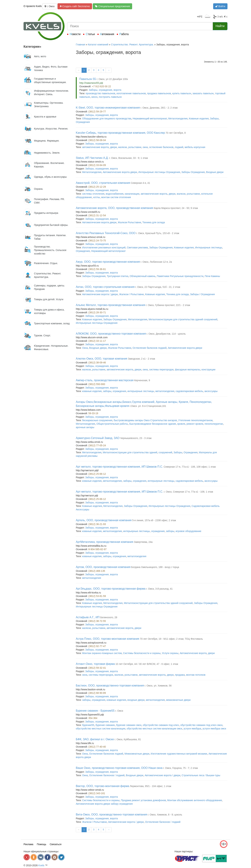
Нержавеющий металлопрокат (150, 119)
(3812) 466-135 (97, 571)
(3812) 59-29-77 (97, 112)
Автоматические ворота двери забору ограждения (104, 804)
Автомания (107, 34)
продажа (180, 675)
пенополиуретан (214, 424)
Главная (80, 45)
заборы (107, 391)
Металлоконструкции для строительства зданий (130, 452)
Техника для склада (154, 222)
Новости (75, 34)
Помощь (41, 844)
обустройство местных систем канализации (101, 729)
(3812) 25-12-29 (97, 187)
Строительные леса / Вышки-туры (201, 775)
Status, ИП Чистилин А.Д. (92, 158)
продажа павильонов (159, 93)
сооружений (165, 452)
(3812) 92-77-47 (97, 646)
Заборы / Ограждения (202, 294)
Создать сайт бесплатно (75, 6)
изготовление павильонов (131, 93)
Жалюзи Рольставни (129, 222)
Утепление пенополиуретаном (195, 420)
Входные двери (215, 172)
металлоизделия (165, 391)
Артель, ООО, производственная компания (104, 520)
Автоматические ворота (193, 653)
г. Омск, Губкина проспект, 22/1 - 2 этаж (168, 305)
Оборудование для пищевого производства (107, 119)
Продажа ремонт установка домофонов (143, 800)
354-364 (93, 718)
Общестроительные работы (112, 424)
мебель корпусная (195, 147)
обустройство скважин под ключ (161, 725)
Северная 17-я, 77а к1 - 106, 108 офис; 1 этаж (190, 467)
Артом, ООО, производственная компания (103, 567)
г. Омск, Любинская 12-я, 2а (156, 262)
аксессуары (211, 391)
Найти (220, 26)
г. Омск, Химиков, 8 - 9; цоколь (165, 815)
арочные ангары (85, 427)
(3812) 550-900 (97, 384)
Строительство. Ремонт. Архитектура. (132, 45)
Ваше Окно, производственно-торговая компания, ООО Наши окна (119, 768)
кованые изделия (92, 391)
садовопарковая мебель (189, 391)
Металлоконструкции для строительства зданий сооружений (183, 319)
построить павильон (110, 97)
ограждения (119, 391)
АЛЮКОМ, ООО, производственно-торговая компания (111, 334)
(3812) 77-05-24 (97, 445)
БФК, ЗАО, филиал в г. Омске (95, 739)
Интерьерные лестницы (209, 248)
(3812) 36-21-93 (97, 524)
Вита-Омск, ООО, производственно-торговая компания (111, 815)
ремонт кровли (195, 424)
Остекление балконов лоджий (150, 348)
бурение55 (88, 725)
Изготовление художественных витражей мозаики (179, 754)
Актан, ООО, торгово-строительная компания (105, 287)
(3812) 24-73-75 (97, 241)
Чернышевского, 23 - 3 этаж (136, 438)
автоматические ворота (95, 147)
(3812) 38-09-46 (97, 363)
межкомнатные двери (178, 700)
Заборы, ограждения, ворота (105, 90)
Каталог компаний (98, 45)
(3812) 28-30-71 (97, 312)
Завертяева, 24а (143, 542)
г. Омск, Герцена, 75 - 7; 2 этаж (180, 768)
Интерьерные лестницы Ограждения (159, 172)
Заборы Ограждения (193, 172)
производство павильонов (100, 93)
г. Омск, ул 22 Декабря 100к (112, 79)
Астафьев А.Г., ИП (88, 617)
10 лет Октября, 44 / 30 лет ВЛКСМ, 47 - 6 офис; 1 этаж (147, 664)
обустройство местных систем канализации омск (154, 729)
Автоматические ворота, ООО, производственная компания (114, 208)
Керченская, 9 (142, 380)
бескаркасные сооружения (97, 420)
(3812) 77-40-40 (97, 747)
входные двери (136, 700)
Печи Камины (212, 276)
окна (145, 147)
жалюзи (123, 147)
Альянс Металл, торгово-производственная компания (111, 305)
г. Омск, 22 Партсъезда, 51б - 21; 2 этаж (158, 287)
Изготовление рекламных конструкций (104, 248)
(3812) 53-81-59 (97, 596)
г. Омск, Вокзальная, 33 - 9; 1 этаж (128, 158)
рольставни (135, 147)
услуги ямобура (192, 729)
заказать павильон (203, 93)
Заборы (214, 119)
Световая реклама (137, 248)
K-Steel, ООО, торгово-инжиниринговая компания (108, 108)
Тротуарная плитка (118, 276)
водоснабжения (115, 194)
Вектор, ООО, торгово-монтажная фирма (102, 786)
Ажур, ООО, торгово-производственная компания (108, 262)
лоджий (179, 147)
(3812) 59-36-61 (97, 269)
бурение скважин (105, 725)
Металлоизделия (178, 119)
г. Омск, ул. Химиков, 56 (158, 686)
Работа (124, 34)
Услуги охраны (170, 653)
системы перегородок (161, 370)
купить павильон (182, 93)
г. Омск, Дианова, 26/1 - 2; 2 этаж (159, 108)
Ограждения (83, 122)
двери (113, 147)
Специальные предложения (112, 6)
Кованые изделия (199, 119)
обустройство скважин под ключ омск (201, 725)
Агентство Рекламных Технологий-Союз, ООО (106, 233)
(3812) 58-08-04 (97, 140)
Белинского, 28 (109, 617)
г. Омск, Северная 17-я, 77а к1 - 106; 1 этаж (189, 492)
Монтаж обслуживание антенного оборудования (194, 800)
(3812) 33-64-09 (97, 165)
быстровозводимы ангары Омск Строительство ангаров (145, 420)
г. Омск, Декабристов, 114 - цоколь (166, 334)
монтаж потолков (196, 675)
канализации (132, 194)
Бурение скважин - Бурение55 (96, 711)
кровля (181, 424)
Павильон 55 (88, 79)
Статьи (90, 34)
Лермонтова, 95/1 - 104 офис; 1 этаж (151, 786)
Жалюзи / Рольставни (131, 294)
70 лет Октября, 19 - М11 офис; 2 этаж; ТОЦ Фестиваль (171, 639)
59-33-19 (93, 413)
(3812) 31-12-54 (97, 215)
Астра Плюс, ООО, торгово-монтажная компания (107, 639)
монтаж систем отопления (116, 197)
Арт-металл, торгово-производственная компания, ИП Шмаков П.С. (119, 492)
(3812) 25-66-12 (97, 474)
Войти (220, 6)
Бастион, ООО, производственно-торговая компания (110, 686)
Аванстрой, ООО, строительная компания (103, 183)
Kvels (41, 865)
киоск (94, 97)
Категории (32, 47)
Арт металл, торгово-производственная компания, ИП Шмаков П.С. (119, 467)
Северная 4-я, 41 (140, 183)
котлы (97, 197)
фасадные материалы (188, 370)
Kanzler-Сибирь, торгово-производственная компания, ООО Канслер (120, 133)
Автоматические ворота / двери (100, 294)
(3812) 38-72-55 (97, 621)
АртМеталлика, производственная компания (104, 542)
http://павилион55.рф (91, 83)
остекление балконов (161, 147)
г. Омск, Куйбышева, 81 (128, 739)
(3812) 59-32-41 (97, 668)
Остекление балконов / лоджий (107, 775)
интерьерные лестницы (141, 391)
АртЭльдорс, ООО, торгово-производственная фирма (111, 589)
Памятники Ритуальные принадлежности (180, 276)
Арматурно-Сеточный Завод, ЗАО (98, 438)
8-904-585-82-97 (97, 549)
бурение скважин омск (129, 725)
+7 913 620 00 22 (101, 86)
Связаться (56, 844)
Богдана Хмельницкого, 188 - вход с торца (155, 567)
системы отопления (93, 194)
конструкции (208, 370)
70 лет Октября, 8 (176, 133)
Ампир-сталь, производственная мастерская (105, 380)
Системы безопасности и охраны (142, 653)
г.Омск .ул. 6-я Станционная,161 (148, 406)
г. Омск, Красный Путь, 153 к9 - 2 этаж (158, 233)
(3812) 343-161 (97, 793)
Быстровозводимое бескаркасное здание (153, 424)
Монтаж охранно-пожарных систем (102, 653)
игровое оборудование (189, 531)
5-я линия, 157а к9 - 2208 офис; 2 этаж (154, 520)
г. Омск (50, 6)
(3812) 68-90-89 (97, 693)
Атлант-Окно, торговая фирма (95, 664)
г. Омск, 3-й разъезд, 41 (159, 589)
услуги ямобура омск (214, 729)
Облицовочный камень (143, 276)
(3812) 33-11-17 (97, 341)
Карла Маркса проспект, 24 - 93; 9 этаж (176, 208)
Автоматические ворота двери (120, 172)
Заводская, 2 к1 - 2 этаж (142, 359)
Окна (85, 348)
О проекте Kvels (33, 6)
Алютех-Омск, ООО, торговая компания (102, 359)
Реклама (28, 844)
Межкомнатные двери (137, 754)
